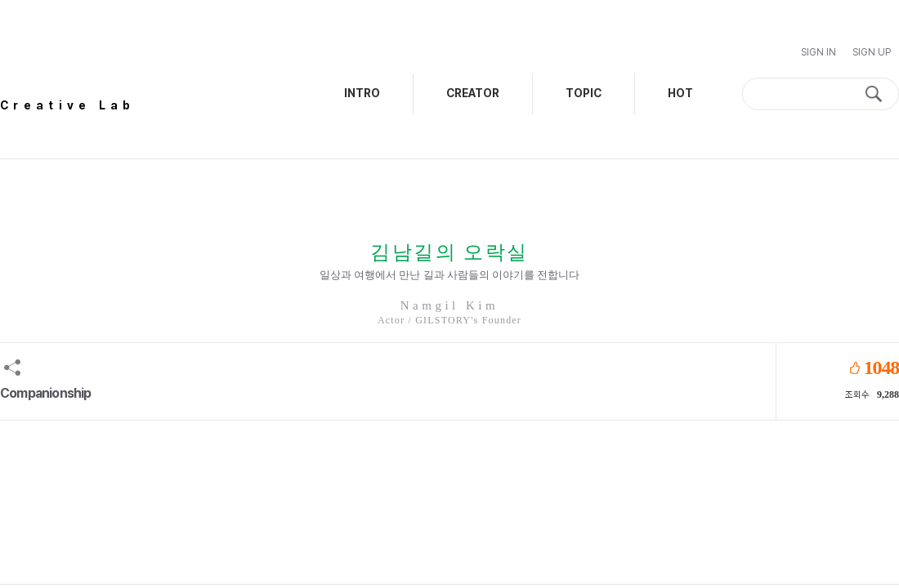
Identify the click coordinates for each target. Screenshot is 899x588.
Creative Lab (68, 105)
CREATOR (473, 93)
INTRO (362, 93)
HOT (680, 93)
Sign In (818, 52)
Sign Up (872, 52)
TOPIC (584, 93)
